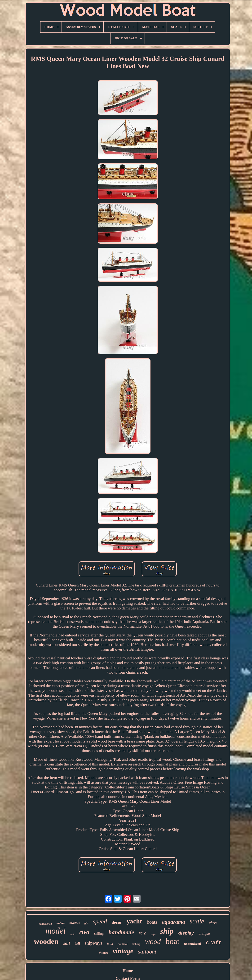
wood (153, 942)
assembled (193, 943)
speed (100, 921)
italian (61, 923)
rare (142, 933)
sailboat (147, 952)
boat (173, 941)
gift (86, 923)
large (153, 934)
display (186, 933)
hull (73, 934)
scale (197, 921)
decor (117, 922)
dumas (103, 953)
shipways (93, 943)
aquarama (174, 922)
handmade (121, 932)
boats (152, 922)
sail (67, 943)
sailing (99, 934)
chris (213, 923)
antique (204, 933)
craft (214, 943)
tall (77, 943)
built (110, 944)
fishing (136, 944)
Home (128, 971)
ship (167, 931)
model (56, 931)
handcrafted (45, 924)
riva (84, 932)
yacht (134, 921)
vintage (123, 951)
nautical (123, 944)
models (74, 923)
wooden (46, 941)
